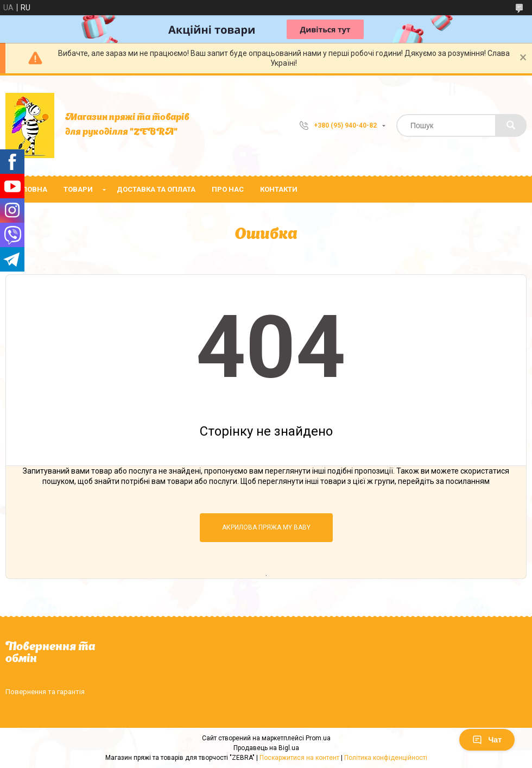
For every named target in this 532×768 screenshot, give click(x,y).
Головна (30, 189)
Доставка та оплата (156, 189)
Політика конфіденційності (386, 758)
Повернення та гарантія (45, 692)
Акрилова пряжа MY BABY (266, 527)
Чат (487, 740)
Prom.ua (318, 738)
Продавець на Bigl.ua (266, 748)
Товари (78, 189)
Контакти (279, 189)
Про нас (228, 189)
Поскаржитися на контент (299, 758)
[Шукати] (511, 125)
